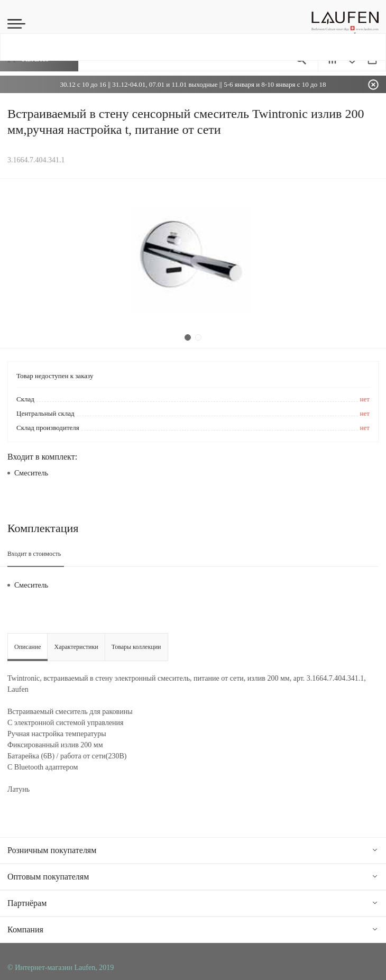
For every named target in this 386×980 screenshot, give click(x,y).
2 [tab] (198, 337)
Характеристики (76, 647)
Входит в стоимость (34, 554)
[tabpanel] (193, 263)
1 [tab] (188, 337)
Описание (27, 647)
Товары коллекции (136, 647)
